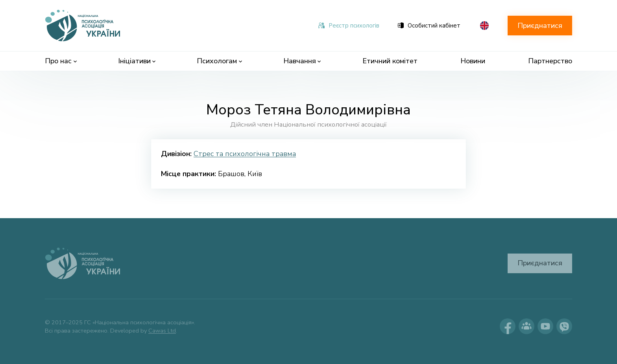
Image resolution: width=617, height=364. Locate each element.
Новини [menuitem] (473, 61)
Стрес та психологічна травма (245, 154)
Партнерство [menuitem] (550, 61)
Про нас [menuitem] (61, 61)
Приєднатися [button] (540, 26)
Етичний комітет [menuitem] (390, 61)
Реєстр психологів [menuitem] (349, 26)
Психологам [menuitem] (219, 61)
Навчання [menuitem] (302, 61)
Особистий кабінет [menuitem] (429, 26)
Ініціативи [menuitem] (137, 61)
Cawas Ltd (162, 331)
